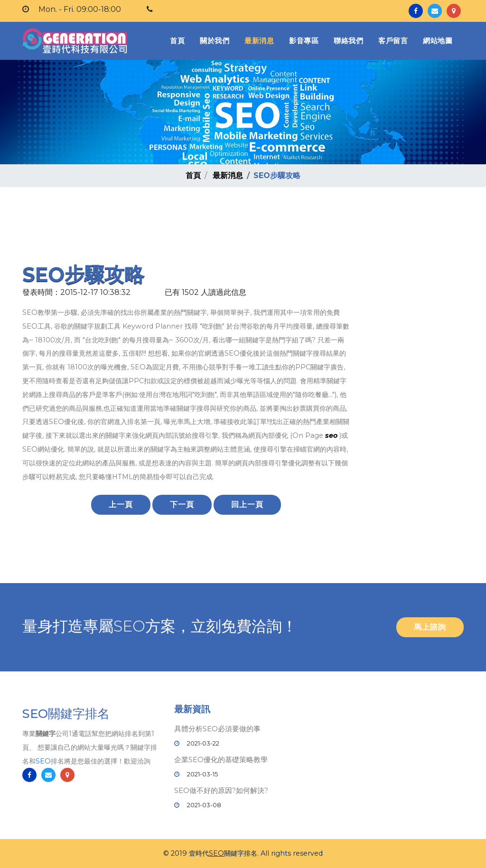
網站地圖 (438, 41)
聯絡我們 (348, 41)
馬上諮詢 (430, 627)
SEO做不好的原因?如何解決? (221, 790)
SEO (43, 761)
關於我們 (215, 41)
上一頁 (121, 505)
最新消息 (259, 41)
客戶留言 (393, 41)
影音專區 (304, 41)
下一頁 (182, 505)
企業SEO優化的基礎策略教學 (221, 759)
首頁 (179, 40)
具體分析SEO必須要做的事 (217, 729)
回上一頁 (247, 505)
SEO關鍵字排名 (66, 714)
